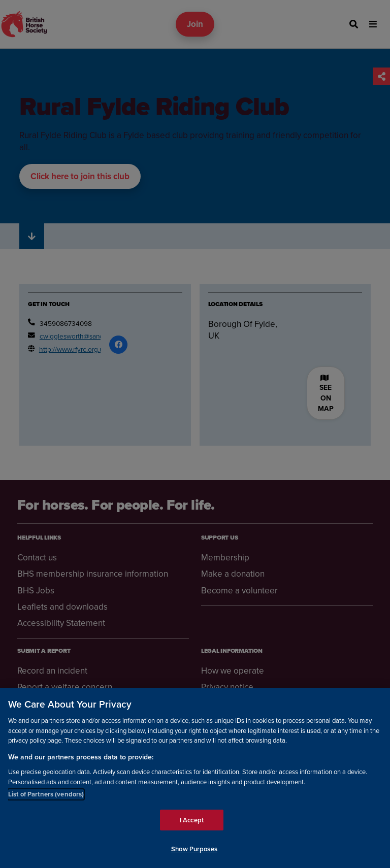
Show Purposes (194, 849)
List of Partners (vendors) (46, 794)
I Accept (192, 820)
